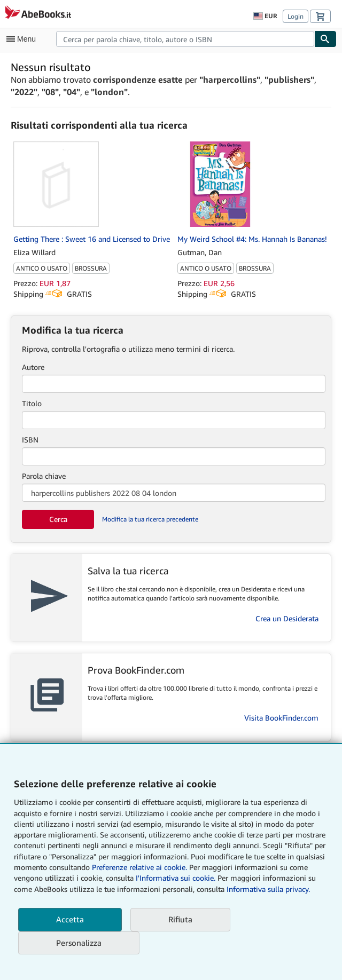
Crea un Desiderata (287, 618)
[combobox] (185, 39)
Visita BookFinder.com (281, 718)
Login (296, 16)
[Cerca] (325, 39)
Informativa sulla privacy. (268, 889)
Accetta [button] (70, 919)
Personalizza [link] (79, 943)
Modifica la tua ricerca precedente (150, 519)
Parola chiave (44, 476)
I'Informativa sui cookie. (176, 878)
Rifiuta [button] (180, 919)
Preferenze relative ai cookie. (139, 867)
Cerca (58, 519)
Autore (33, 367)
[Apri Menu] (24, 39)
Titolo (32, 403)
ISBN (30, 440)
